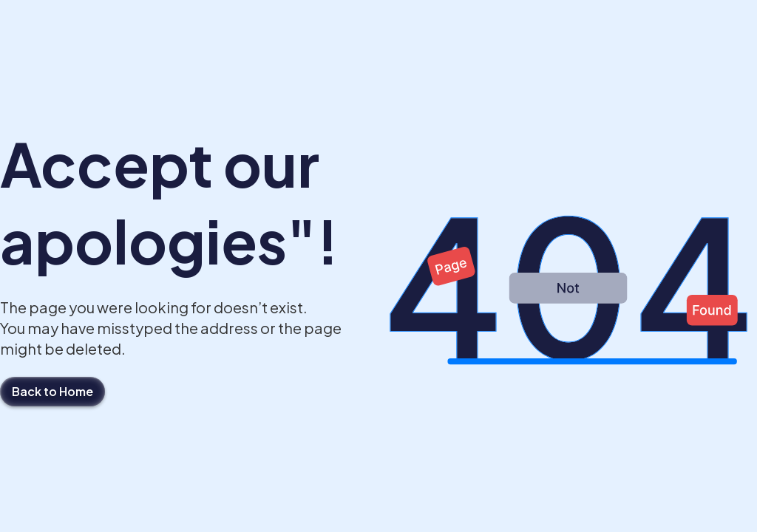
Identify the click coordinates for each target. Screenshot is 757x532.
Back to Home (52, 391)
